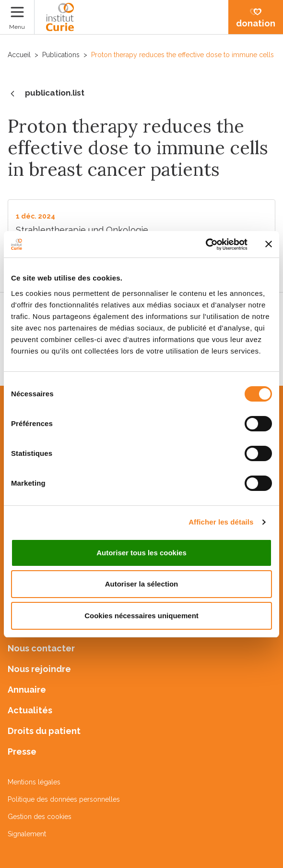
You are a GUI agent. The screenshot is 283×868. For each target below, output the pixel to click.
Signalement (27, 834)
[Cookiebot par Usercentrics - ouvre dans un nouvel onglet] (206, 245)
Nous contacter (41, 648)
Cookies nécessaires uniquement (141, 616)
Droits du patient (44, 731)
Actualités (30, 710)
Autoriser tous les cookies (141, 553)
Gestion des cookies (40, 817)
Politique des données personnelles (64, 799)
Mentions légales (34, 782)
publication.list (46, 94)
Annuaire (27, 690)
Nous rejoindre (39, 669)
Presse (22, 752)
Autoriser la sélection (142, 584)
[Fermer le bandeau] (269, 244)
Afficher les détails (221, 522)
